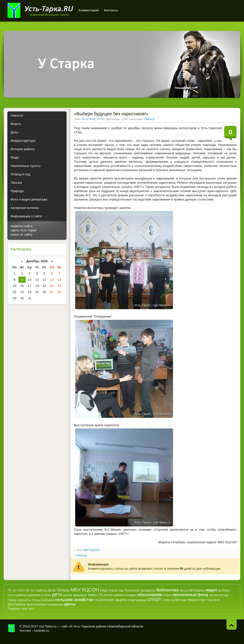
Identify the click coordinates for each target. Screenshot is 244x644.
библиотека (168, 590)
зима (92, 595)
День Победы (59, 590)
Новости (149, 119)
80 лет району (36, 590)
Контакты (111, 10)
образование (150, 595)
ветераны (197, 590)
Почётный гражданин (140, 590)
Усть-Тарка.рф (12, 628)
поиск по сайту (22, 234)
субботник (179, 600)
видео (211, 590)
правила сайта (21, 226)
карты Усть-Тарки (24, 230)
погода (223, 595)
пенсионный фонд (190, 595)
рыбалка (48, 600)
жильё (68, 595)
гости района (17, 595)
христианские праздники (44, 604)
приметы (24, 600)
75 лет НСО (16, 590)
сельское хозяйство (74, 600)
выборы (224, 590)
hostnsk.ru (41, 631)
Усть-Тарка (40, 10)
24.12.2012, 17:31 (93, 119)
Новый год (115, 590)
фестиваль (17, 604)
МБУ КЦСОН (92, 550)
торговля (213, 600)
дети (57, 594)
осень (167, 595)
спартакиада (137, 600)
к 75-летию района (110, 595)
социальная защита (111, 600)
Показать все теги (21, 609)
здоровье (80, 595)
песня (213, 595)
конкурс (131, 595)
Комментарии (89, 10)
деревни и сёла (39, 595)
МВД (103, 590)
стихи (166, 600)
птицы (36, 600)
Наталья (82, 555)
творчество (196, 600)
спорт (154, 599)
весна (184, 590)
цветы (70, 604)
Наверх (232, 624)
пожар (12, 600)
